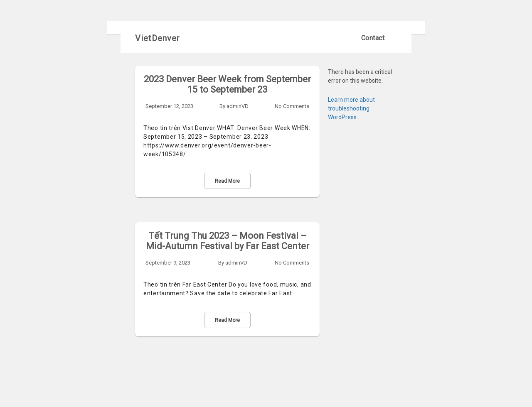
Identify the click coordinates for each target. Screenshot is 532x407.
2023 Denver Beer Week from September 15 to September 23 (227, 84)
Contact (373, 38)
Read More (227, 181)
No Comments (292, 106)
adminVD (238, 106)
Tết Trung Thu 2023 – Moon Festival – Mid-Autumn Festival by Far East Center (228, 241)
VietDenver (158, 38)
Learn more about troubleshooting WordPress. (351, 108)
